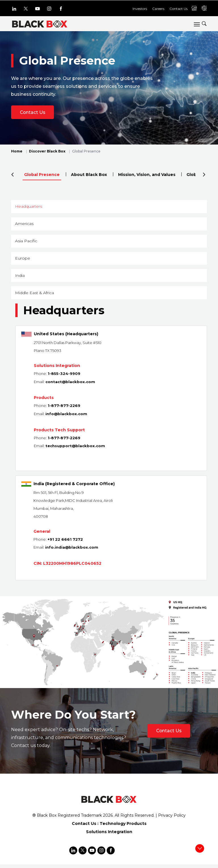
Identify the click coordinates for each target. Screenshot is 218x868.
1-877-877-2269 (64, 411)
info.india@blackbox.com (72, 552)
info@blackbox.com (66, 419)
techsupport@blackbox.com (75, 451)
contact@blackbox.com (70, 387)
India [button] (20, 280)
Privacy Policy (172, 820)
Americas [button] (25, 225)
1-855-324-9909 (64, 379)
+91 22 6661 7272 (65, 544)
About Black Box (89, 175)
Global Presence (42, 175)
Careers (158, 9)
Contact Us (179, 9)
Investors (140, 9)
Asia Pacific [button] (27, 243)
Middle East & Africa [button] (35, 298)
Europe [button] (23, 262)
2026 (108, 820)
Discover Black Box (47, 151)
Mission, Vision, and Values (147, 175)
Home (17, 151)
